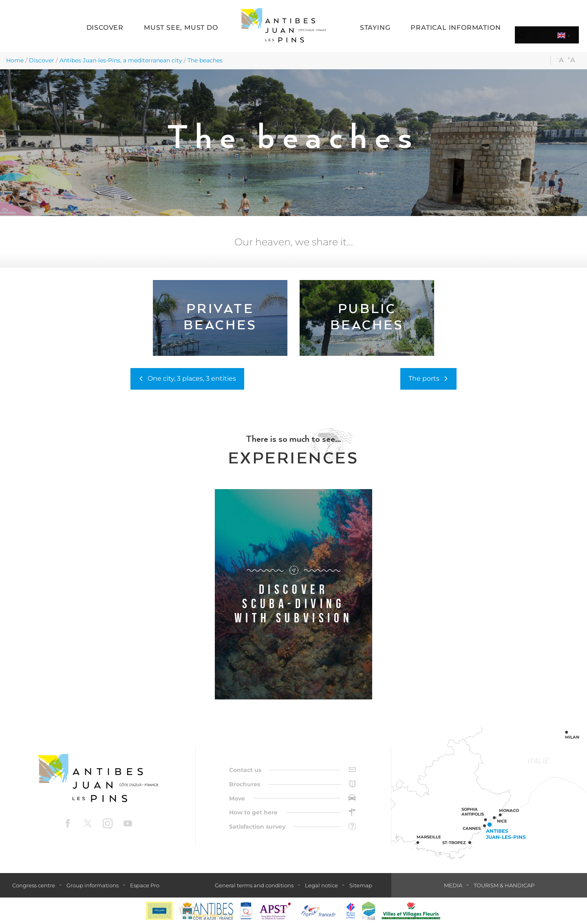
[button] (105, 28)
